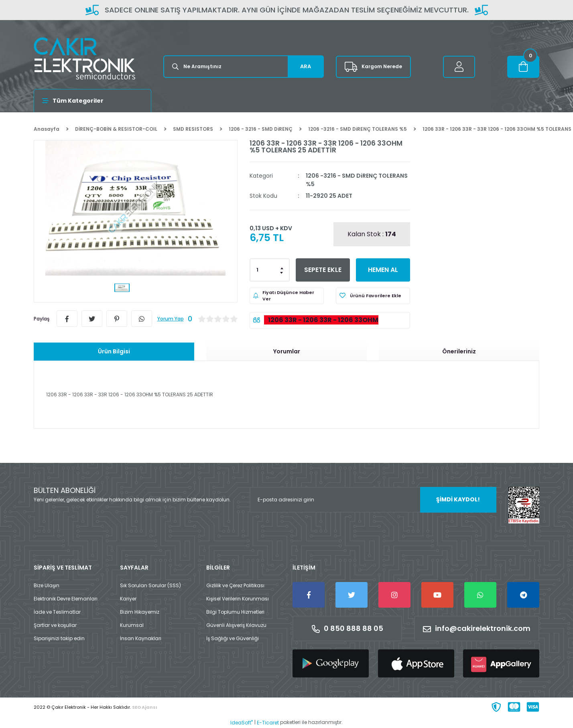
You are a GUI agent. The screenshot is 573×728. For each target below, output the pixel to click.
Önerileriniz (459, 351)
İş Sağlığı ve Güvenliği (233, 638)
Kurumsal (132, 625)
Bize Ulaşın (47, 585)
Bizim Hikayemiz (140, 612)
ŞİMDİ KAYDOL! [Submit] (458, 499)
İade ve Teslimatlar (57, 612)
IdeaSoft (242, 723)
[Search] (244, 67)
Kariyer (128, 599)
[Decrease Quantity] (282, 272)
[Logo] (84, 58)
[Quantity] (270, 270)
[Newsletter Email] (373, 500)
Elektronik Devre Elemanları (66, 599)
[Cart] (523, 67)
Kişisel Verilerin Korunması (238, 599)
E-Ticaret (268, 723)
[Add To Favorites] (373, 296)
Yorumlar (287, 351)
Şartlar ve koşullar (55, 625)
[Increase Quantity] (282, 268)
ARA (306, 66)
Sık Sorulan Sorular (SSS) (150, 585)
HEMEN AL (383, 270)
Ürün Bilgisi (114, 351)
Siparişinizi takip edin (59, 638)
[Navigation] (92, 101)
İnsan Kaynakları (141, 638)
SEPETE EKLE (323, 270)
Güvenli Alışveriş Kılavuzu (236, 625)
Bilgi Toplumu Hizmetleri (235, 612)
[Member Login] (459, 67)
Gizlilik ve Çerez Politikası (235, 585)
